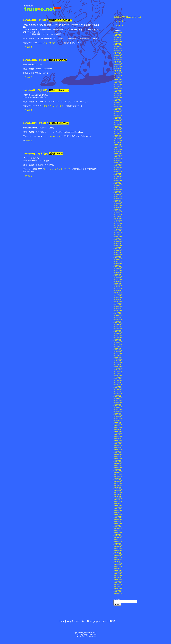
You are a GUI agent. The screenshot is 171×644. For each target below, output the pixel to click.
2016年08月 (118, 246)
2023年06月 (118, 89)
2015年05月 (118, 279)
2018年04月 (118, 203)
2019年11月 (118, 161)
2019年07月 (118, 170)
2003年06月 (118, 580)
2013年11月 (118, 320)
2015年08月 (118, 273)
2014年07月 (118, 302)
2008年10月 (118, 452)
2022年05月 (118, 118)
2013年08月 (118, 327)
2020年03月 (118, 152)
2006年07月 (118, 513)
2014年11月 (118, 293)
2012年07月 (118, 356)
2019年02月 (118, 181)
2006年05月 (118, 517)
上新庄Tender (56, 154)
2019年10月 (118, 163)
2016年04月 (118, 255)
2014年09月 (118, 297)
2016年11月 (118, 239)
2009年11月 (118, 425)
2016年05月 (118, 253)
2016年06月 (118, 250)
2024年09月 (118, 55)
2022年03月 (118, 123)
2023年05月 (118, 91)
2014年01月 (118, 315)
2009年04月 (118, 441)
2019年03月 (118, 179)
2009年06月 (118, 436)
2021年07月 (118, 134)
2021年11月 (118, 127)
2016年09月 (118, 244)
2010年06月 (118, 410)
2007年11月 (118, 477)
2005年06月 (118, 542)
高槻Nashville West (59, 123)
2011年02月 (118, 392)
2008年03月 (118, 468)
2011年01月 (118, 394)
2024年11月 (118, 51)
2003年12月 (118, 571)
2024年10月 (118, 53)
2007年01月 (118, 499)
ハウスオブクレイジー (53, 43)
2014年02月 (118, 313)
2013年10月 (118, 322)
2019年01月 (118, 183)
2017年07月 (118, 221)
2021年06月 (118, 136)
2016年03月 (118, 257)
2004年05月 (118, 562)
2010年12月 (118, 396)
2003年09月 (118, 575)
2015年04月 (118, 282)
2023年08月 (118, 84)
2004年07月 (118, 557)
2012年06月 (118, 358)
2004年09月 (118, 555)
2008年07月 (118, 459)
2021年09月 (118, 131)
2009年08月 (118, 432)
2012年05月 (118, 360)
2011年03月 (118, 389)
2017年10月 (118, 217)
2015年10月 (118, 268)
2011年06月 (118, 383)
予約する (29, 47)
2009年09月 (118, 430)
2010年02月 (118, 418)
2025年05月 (118, 37)
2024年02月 (118, 71)
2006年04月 (118, 519)
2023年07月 (118, 87)
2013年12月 (118, 318)
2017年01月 (118, 235)
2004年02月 (118, 566)
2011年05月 (118, 385)
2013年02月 (118, 340)
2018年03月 (118, 205)
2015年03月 (118, 284)
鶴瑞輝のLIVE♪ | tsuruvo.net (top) (127, 17)
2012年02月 (118, 367)
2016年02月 (118, 259)
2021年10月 (118, 129)
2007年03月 (118, 495)
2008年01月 (118, 472)
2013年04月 (118, 336)
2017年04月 (118, 228)
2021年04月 (118, 140)
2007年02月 (118, 497)
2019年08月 (118, 167)
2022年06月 (118, 116)
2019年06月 (118, 172)
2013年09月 (118, 324)
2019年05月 (118, 174)
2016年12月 (118, 237)
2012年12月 (118, 344)
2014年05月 (118, 306)
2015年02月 (118, 286)
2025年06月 (118, 35)
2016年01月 (118, 262)
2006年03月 (118, 522)
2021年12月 (118, 125)
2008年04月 (118, 466)
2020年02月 (118, 154)
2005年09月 (118, 535)
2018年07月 (118, 197)
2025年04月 (118, 40)
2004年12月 (118, 553)
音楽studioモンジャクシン (55, 106)
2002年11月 (118, 587)
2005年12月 (118, 528)
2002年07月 (118, 593)
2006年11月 (118, 504)
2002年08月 (118, 591)
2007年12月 (118, 475)
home (62, 621)
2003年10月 (118, 573)
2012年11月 (118, 347)
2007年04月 (118, 492)
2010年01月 (118, 421)
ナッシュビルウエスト (53, 136)
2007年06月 (118, 488)
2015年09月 (118, 270)
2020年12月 (118, 145)
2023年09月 (118, 82)
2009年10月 (118, 427)
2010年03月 (118, 416)
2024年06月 (118, 62)
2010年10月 (118, 401)
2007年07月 (118, 486)
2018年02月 (118, 208)
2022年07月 (118, 114)
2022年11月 (118, 105)
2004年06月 (118, 560)
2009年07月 (118, 434)
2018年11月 (118, 188)
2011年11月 (118, 374)
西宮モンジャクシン (59, 90)
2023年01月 (118, 100)
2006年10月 (118, 506)
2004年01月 (118, 569)
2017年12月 (118, 212)
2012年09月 (118, 351)
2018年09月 (118, 192)
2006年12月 (118, 501)
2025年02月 (118, 44)
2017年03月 (118, 230)
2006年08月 (118, 510)
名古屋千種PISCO (58, 60)
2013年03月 (118, 338)
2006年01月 (118, 526)
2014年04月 (118, 309)
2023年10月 (118, 80)
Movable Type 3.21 (91, 633)
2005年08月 (118, 537)
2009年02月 (118, 445)
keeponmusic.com (90, 635)
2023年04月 (118, 93)
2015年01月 (118, 288)
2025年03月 (118, 42)
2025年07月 (118, 33)
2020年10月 (118, 149)
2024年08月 (118, 58)
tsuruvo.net (29, 6)
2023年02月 (118, 98)
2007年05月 (118, 490)
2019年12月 (118, 158)
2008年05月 (118, 463)
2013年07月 (118, 329)
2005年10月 (118, 533)
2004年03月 (118, 564)
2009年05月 (118, 439)
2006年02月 (118, 524)
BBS (113, 621)
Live (83, 621)
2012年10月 (118, 349)
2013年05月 (118, 333)
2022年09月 (118, 109)
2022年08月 (118, 111)
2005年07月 (118, 540)
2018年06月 (118, 199)
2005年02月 (118, 551)
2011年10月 (118, 376)
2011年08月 (118, 380)
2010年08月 (118, 405)
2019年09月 (118, 165)
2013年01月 (118, 342)
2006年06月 (118, 515)
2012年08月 (118, 353)
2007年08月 (118, 483)
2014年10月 (118, 295)
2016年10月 (118, 241)
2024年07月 (118, 60)
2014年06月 (118, 304)
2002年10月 (118, 589)
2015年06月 (118, 277)
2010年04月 (118, 414)
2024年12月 (118, 49)
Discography (94, 621)
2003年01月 (118, 584)
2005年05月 (118, 544)
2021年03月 (118, 143)
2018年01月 (118, 210)
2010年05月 (118, 412)
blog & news (73, 621)
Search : (117, 599)
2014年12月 (118, 291)
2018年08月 (118, 194)
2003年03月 (118, 582)
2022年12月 (118, 102)
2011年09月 (118, 378)
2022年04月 (118, 120)
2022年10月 (118, 107)
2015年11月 (118, 266)
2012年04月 (118, 362)
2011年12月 (118, 371)
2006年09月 (118, 508)
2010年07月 (118, 407)
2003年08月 (118, 578)
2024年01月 (118, 73)
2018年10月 (118, 190)
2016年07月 (118, 248)
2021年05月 (118, 138)
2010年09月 (118, 403)
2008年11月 (118, 450)
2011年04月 (118, 387)
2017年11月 (118, 214)
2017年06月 (118, 223)
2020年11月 (118, 147)
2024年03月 (119, 25)
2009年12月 (118, 423)
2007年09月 (118, 481)
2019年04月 (118, 176)
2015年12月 (118, 264)
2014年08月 (118, 300)
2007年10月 (118, 479)
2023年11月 (118, 78)
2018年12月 (118, 185)
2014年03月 (118, 311)
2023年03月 (118, 96)
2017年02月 (118, 232)
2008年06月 (118, 461)
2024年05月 (119, 21)
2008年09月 (118, 454)
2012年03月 (118, 365)
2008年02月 (118, 470)
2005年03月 (118, 549)
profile (105, 621)
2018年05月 (118, 201)
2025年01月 (118, 46)
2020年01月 (118, 156)
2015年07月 (118, 275)
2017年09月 (118, 219)
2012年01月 (118, 369)
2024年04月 (118, 66)
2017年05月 (118, 226)
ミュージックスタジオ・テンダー (58, 169)
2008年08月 (118, 457)
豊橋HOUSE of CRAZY (60, 20)
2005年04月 (118, 546)
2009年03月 (118, 443)
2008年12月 (118, 448)
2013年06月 (118, 331)
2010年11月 (118, 398)
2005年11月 (118, 531)
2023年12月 (118, 75)
